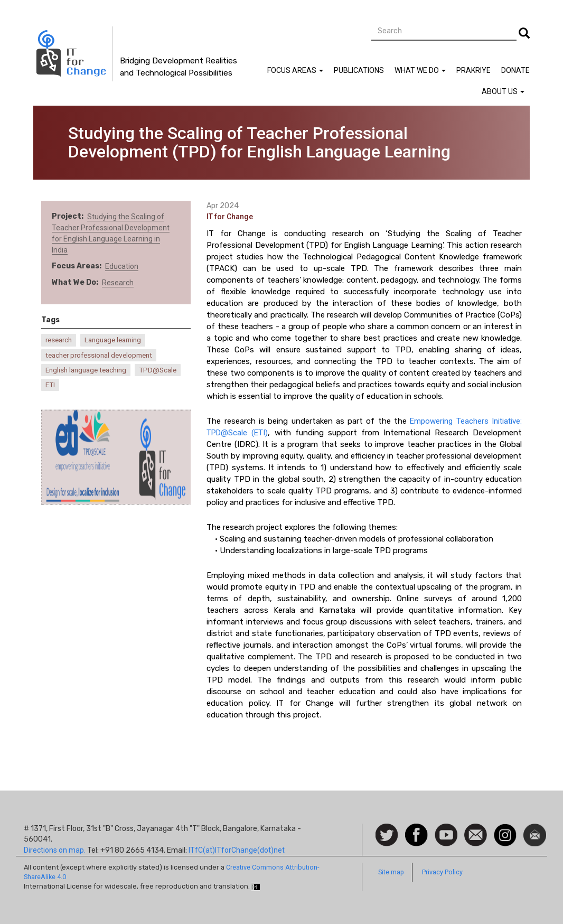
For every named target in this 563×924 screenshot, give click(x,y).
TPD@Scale (158, 370)
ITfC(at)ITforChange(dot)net (237, 850)
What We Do (420, 70)
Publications (359, 70)
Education (122, 266)
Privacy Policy (442, 872)
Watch (445, 829)
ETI (50, 385)
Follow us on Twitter (387, 836)
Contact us (476, 834)
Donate (515, 70)
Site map (391, 872)
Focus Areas (295, 70)
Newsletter (535, 829)
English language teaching (86, 370)
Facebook (416, 829)
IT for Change (230, 217)
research (59, 340)
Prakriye (473, 70)
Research (118, 283)
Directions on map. (55, 850)
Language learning (113, 340)
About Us (503, 91)
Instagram (505, 829)
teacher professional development (99, 355)
